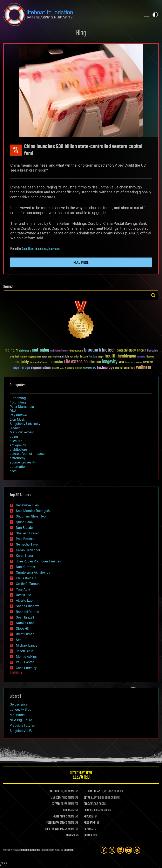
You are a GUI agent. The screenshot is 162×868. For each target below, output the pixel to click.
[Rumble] (137, 850)
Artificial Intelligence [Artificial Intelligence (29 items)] (59, 351)
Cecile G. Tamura (28, 584)
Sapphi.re (69, 850)
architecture (18, 450)
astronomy (18, 458)
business (42, 249)
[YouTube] (129, 850)
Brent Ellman (25, 634)
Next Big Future (21, 720)
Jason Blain (25, 651)
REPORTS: (89, 817)
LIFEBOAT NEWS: (92, 792)
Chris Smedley (26, 668)
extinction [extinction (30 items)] (75, 357)
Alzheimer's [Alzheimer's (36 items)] (25, 351)
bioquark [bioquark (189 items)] (93, 350)
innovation (54, 249)
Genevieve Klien (27, 505)
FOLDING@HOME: (56, 823)
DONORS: (67, 810)
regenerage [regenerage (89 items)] (21, 368)
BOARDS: (88, 810)
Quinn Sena (24, 522)
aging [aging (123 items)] (10, 350)
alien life (16, 441)
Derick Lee (23, 595)
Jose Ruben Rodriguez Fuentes (38, 561)
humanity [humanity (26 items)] (141, 357)
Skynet (15, 428)
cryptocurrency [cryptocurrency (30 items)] (35, 357)
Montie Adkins (26, 657)
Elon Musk (17, 419)
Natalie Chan (25, 623)
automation (18, 467)
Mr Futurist (18, 715)
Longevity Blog (21, 710)
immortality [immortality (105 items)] (20, 362)
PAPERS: (88, 829)
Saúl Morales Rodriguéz (33, 511)
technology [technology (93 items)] (106, 368)
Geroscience (19, 704)
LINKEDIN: (56, 798)
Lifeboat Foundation (29, 850)
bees (13, 471)
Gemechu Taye (27, 544)
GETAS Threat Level (81, 776)
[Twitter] (112, 850)
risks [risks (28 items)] (62, 368)
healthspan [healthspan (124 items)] (127, 356)
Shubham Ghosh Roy (31, 516)
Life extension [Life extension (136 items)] (76, 362)
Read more (81, 262)
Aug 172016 (16, 150)
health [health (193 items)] (111, 356)
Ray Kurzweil (19, 415)
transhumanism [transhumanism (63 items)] (125, 368)
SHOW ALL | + (16, 673)
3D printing (18, 398)
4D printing (18, 402)
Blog (81, 33)
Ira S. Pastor (25, 662)
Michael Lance (26, 645)
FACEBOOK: (54, 792)
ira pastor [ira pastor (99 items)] (56, 362)
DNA (13, 411)
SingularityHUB (21, 731)
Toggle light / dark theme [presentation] (155, 15)
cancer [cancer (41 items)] (24, 357)
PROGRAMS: (90, 823)
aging (14, 437)
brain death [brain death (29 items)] (15, 357)
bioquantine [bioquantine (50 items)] (76, 351)
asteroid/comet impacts (27, 454)
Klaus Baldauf (26, 578)
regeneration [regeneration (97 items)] (41, 368)
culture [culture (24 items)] (45, 357)
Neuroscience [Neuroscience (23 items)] (130, 363)
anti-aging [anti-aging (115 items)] (40, 350)
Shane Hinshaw (27, 606)
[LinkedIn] (120, 850)
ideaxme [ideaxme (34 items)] (150, 357)
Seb (19, 640)
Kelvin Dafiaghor (28, 550)
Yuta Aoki (23, 589)
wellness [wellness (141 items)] (144, 368)
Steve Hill (23, 629)
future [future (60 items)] (84, 357)
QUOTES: (88, 835)
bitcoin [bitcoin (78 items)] (141, 351)
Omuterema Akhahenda (33, 572)
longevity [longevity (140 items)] (110, 362)
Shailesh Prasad (28, 533)
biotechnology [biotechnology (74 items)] (126, 351)
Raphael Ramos (27, 612)
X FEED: (56, 804)
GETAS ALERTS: (92, 798)
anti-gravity (18, 445)
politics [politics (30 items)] (139, 363)
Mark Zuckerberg (22, 432)
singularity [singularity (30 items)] (70, 368)
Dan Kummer (25, 567)
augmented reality (23, 462)
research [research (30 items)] (55, 368)
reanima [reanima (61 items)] (148, 362)
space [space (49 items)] (79, 368)
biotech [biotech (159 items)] (109, 350)
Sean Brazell (25, 617)
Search (153, 295)
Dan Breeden (25, 528)
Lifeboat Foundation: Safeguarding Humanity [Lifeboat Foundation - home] (71, 15)
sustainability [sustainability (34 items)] (90, 368)
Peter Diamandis (22, 407)
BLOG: (87, 804)
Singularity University (25, 424)
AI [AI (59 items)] (17, 351)
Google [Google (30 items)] (101, 357)
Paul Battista (25, 539)
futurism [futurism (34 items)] (93, 357)
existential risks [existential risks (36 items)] (61, 357)
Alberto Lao (24, 600)
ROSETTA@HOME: (54, 829)
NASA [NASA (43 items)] (121, 362)
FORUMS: (71, 835)
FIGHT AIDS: (59, 817)
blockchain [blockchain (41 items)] (153, 351)
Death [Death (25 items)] (50, 357)
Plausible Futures (22, 725)
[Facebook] (104, 850)
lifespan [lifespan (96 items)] (95, 362)
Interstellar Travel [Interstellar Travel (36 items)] (39, 363)
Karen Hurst (28, 249)
